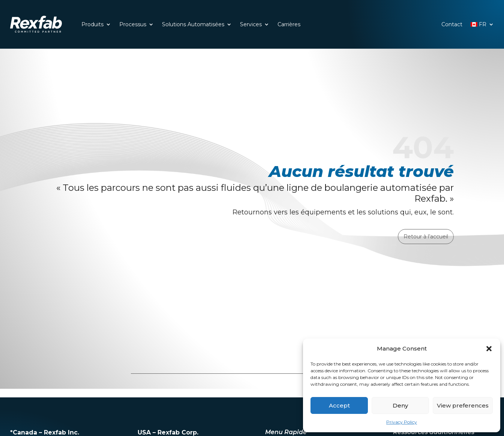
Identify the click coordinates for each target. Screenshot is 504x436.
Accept (339, 405)
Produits (92, 24)
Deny (400, 405)
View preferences (463, 405)
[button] (489, 349)
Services (251, 24)
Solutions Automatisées (193, 24)
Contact (452, 24)
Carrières (289, 24)
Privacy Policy (402, 422)
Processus (133, 24)
